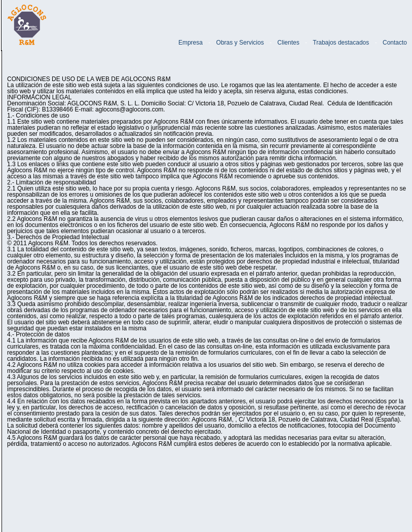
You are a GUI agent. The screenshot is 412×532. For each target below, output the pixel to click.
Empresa (191, 43)
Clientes (288, 43)
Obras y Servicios (240, 43)
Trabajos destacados (341, 43)
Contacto (395, 43)
